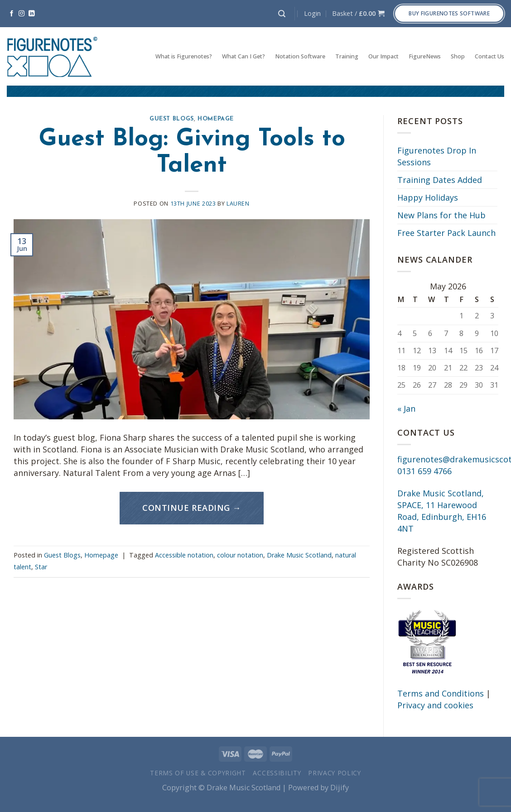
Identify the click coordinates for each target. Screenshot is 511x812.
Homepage (216, 119)
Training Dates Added (440, 180)
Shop (458, 56)
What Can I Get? (243, 56)
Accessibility (277, 773)
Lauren (238, 204)
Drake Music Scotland (299, 555)
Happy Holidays (428, 197)
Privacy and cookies (435, 705)
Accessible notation (184, 555)
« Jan (406, 408)
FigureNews (425, 56)
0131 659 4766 (424, 471)
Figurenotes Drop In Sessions (437, 156)
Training (347, 56)
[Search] (282, 14)
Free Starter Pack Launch (446, 233)
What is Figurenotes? (184, 56)
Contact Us (489, 56)
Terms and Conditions (441, 693)
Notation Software (300, 56)
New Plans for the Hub (441, 215)
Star (41, 567)
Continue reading (192, 508)
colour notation (240, 555)
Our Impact (383, 56)
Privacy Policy (335, 773)
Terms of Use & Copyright (198, 773)
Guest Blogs (172, 119)
